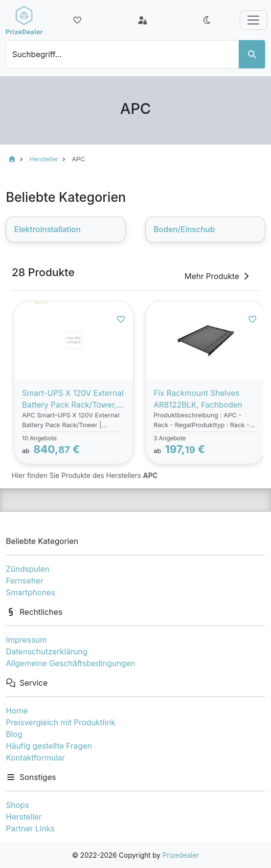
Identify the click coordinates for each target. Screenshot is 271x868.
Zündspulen (28, 569)
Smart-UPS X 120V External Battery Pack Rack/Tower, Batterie (73, 399)
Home (17, 711)
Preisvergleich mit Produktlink (61, 722)
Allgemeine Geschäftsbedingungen (70, 663)
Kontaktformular (35, 758)
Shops (18, 805)
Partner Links (30, 828)
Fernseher (24, 581)
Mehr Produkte (218, 276)
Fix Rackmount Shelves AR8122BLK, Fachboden (198, 399)
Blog (14, 734)
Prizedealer (181, 855)
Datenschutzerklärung (47, 651)
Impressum (26, 640)
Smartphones (31, 592)
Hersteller (24, 817)
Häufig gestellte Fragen (49, 746)
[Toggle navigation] (253, 20)
